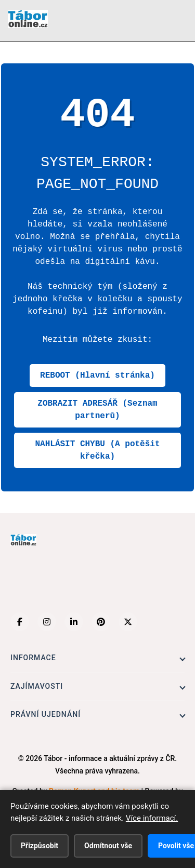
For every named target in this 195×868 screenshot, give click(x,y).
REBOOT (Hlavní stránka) (97, 376)
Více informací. (152, 818)
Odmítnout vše (108, 846)
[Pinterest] (101, 622)
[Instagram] (47, 622)
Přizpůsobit (40, 846)
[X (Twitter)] (128, 622)
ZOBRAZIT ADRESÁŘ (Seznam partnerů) (97, 410)
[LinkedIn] (74, 622)
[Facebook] (20, 622)
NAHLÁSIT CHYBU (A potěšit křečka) (97, 450)
